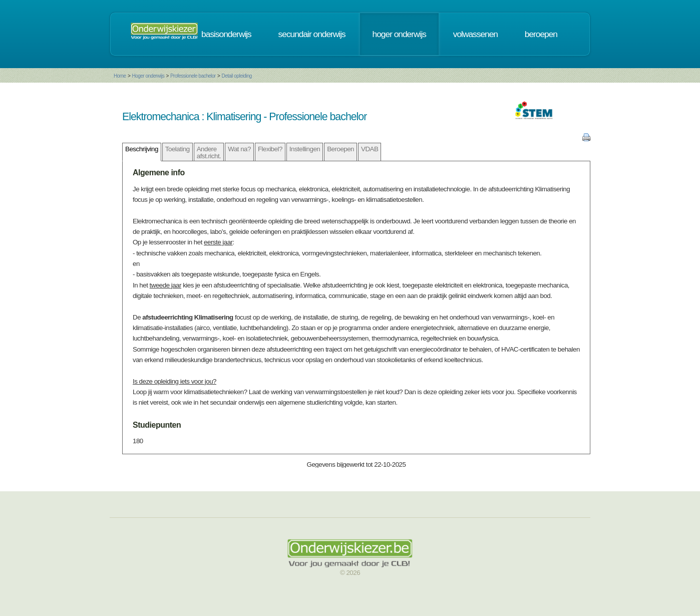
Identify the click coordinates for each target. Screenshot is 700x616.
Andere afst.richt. (209, 152)
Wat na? (239, 149)
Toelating (178, 149)
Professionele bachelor (193, 76)
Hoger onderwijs (148, 76)
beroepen (541, 34)
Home (120, 76)
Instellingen (305, 149)
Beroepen (340, 149)
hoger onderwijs (399, 34)
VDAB (370, 149)
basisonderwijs (226, 34)
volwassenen (475, 34)
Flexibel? (270, 149)
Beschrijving (142, 149)
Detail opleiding (236, 76)
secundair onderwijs (312, 34)
